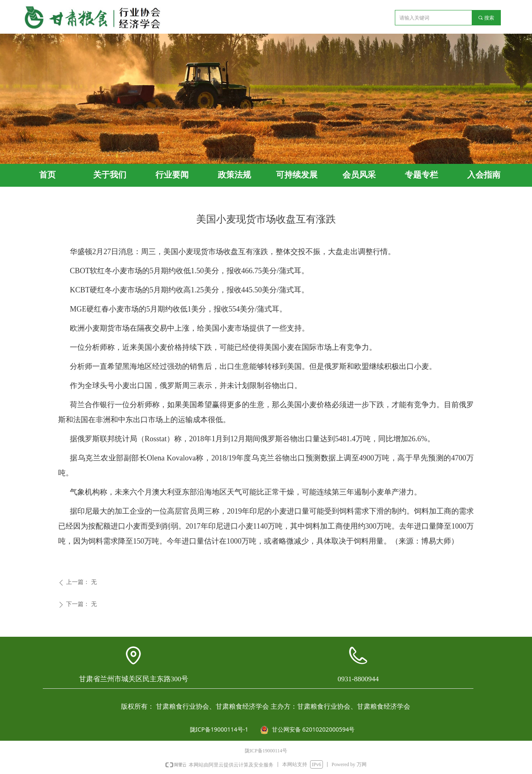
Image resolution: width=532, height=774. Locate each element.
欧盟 (362, 366)
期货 (107, 328)
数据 (329, 458)
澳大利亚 (167, 492)
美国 (294, 366)
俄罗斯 (335, 366)
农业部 (112, 458)
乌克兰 (263, 458)
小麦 (186, 252)
